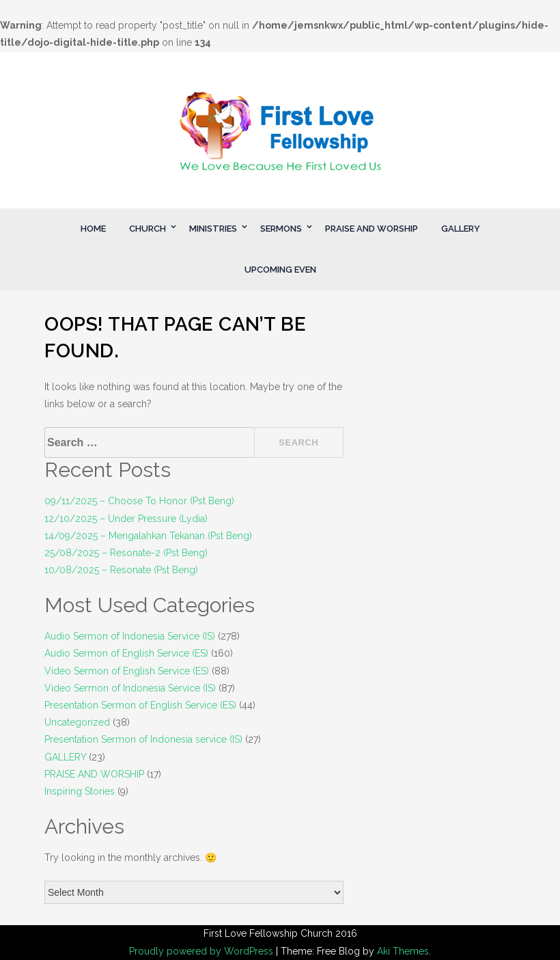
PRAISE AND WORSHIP (372, 229)
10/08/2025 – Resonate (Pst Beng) (121, 570)
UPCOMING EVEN (280, 270)
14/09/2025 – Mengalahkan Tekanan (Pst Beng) (148, 536)
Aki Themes (403, 951)
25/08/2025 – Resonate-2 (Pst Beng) (126, 553)
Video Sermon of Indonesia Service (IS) (130, 688)
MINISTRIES (213, 229)
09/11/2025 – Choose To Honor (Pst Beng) (139, 501)
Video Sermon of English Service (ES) (127, 671)
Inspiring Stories (80, 791)
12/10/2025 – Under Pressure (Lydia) (126, 519)
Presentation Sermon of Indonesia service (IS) (143, 739)
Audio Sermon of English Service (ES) (126, 653)
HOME (93, 229)
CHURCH (148, 229)
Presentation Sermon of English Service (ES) (140, 705)
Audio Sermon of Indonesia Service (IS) (130, 636)
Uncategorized (77, 722)
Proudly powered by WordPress (202, 951)
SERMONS (281, 229)
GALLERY (461, 229)
